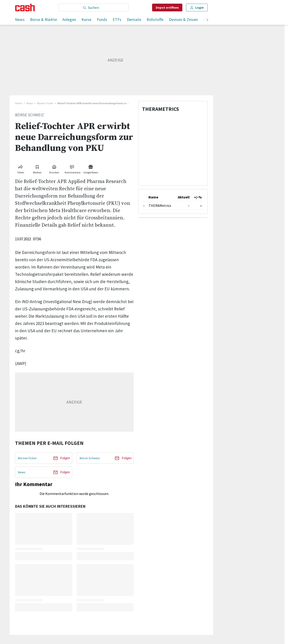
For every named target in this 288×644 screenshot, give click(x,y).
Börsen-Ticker (45, 103)
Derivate (134, 19)
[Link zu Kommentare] (72, 169)
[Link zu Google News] (91, 169)
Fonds (102, 19)
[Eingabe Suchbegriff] (93, 8)
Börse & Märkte (43, 19)
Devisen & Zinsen (183, 19)
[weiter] (207, 20)
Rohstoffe (155, 19)
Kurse (86, 19)
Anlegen (69, 19)
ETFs (117, 19)
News (20, 19)
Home (19, 103)
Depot (167, 8)
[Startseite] (25, 8)
